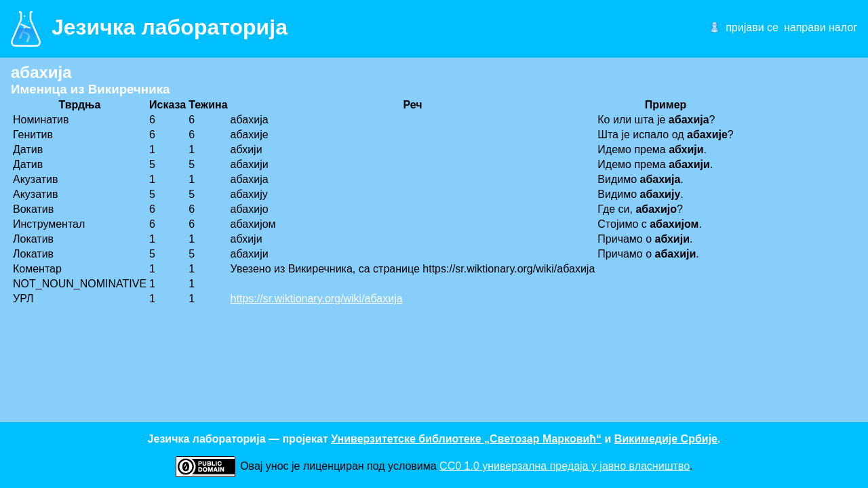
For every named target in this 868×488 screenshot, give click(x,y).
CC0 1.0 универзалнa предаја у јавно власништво (565, 466)
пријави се (752, 27)
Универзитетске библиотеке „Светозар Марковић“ (466, 439)
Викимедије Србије (666, 439)
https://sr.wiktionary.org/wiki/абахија (317, 299)
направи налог (821, 27)
